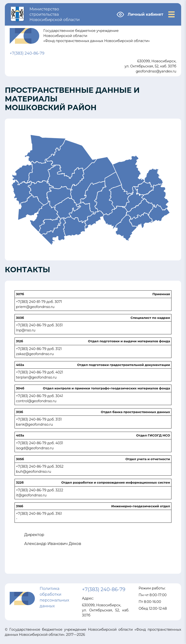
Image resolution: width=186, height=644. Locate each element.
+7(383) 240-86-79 (27, 53)
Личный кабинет (145, 14)
